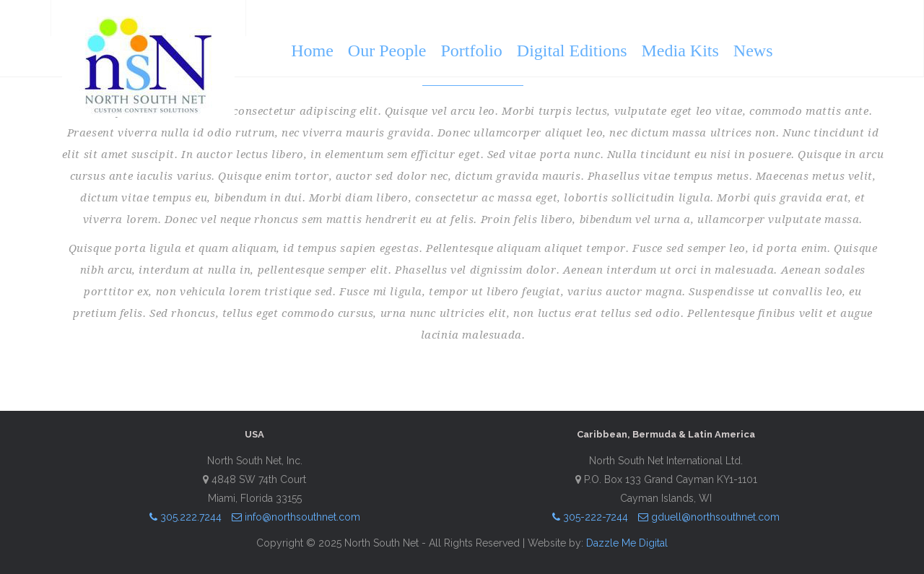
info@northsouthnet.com (296, 517)
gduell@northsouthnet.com (709, 517)
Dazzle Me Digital (627, 543)
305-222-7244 (590, 517)
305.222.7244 (186, 517)
